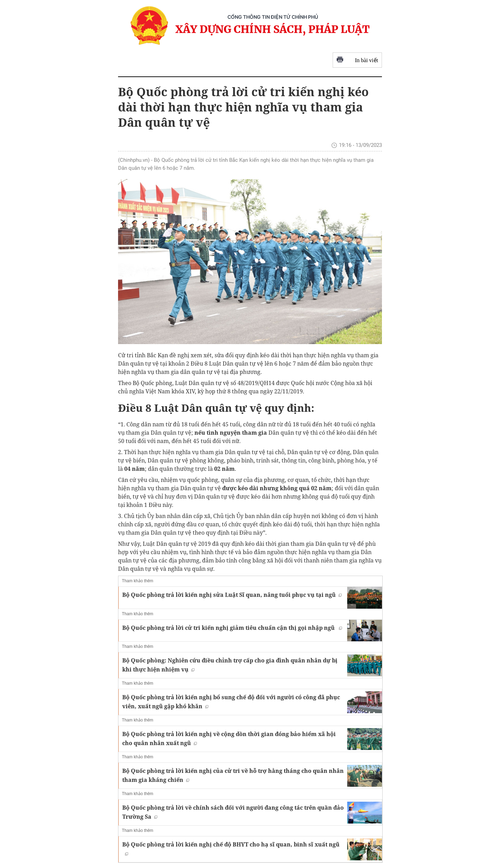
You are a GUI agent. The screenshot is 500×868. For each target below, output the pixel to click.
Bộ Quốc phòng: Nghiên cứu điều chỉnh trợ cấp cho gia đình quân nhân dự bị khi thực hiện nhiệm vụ (230, 665)
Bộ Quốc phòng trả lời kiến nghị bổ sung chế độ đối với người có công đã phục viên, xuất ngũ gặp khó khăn (231, 702)
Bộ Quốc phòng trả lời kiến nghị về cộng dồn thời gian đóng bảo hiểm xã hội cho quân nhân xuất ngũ (229, 738)
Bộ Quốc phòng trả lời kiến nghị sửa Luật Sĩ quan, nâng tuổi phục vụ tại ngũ (232, 595)
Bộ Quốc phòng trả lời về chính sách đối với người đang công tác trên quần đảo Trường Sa (233, 812)
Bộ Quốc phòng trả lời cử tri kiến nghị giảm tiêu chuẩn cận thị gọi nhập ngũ (232, 628)
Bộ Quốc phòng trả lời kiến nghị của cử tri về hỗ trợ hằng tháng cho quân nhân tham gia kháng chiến (233, 775)
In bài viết (357, 60)
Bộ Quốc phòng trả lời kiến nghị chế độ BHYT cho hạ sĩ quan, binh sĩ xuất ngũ (231, 848)
